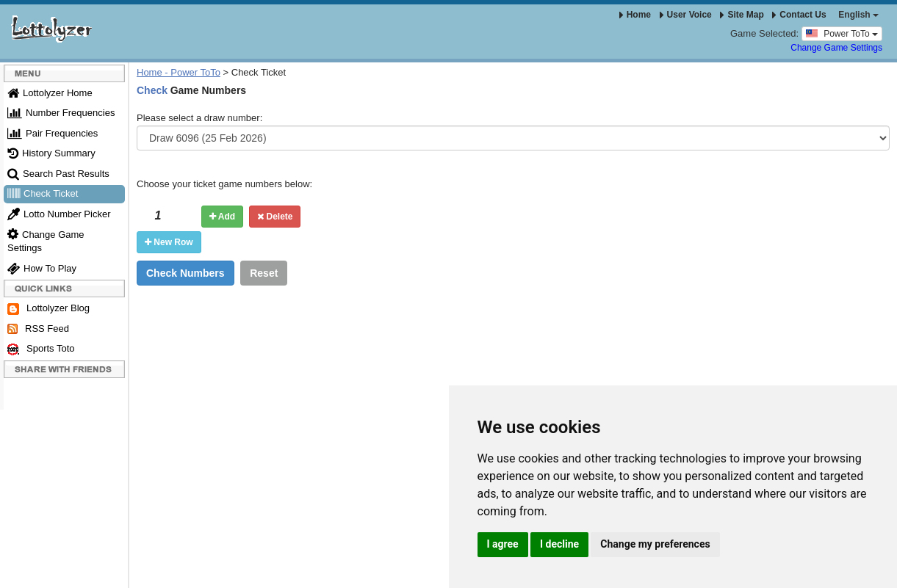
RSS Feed (38, 329)
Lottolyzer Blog (48, 309)
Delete (275, 217)
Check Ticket (43, 193)
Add (222, 217)
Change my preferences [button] (655, 544)
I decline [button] (559, 544)
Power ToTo (842, 33)
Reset (264, 273)
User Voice (686, 15)
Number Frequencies (61, 113)
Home (635, 15)
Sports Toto (41, 349)
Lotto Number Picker (59, 214)
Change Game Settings (836, 48)
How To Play (42, 268)
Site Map (742, 15)
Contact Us (799, 15)
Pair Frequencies (53, 133)
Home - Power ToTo (179, 72)
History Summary (51, 153)
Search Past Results (58, 174)
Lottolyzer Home (50, 93)
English (858, 15)
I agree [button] (503, 544)
